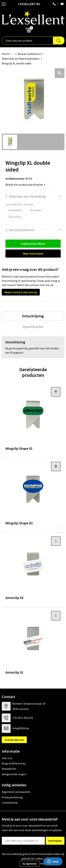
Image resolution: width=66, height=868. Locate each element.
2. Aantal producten (20, 230)
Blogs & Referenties (14, 763)
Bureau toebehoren (29, 54)
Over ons (7, 758)
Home (5, 54)
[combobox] (27, 40)
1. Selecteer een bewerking (26, 196)
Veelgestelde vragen (14, 774)
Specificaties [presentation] (33, 327)
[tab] (33, 316)
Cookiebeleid (10, 803)
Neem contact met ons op (21, 292)
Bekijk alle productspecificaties (25, 185)
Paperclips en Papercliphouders (21, 59)
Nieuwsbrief (9, 769)
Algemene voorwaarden (16, 792)
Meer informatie (33, 254)
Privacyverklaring (12, 797)
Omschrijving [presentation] (33, 316)
